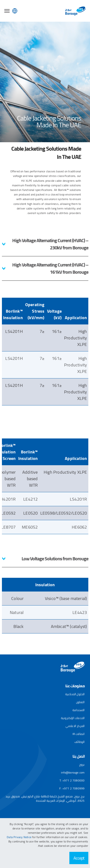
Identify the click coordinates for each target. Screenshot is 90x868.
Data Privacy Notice (19, 837)
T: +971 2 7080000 (72, 780)
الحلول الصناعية (75, 694)
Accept (79, 858)
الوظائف (79, 742)
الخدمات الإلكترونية (73, 718)
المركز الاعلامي (75, 726)
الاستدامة (79, 710)
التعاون (80, 702)
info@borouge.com (73, 772)
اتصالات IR (79, 734)
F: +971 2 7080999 (72, 788)
